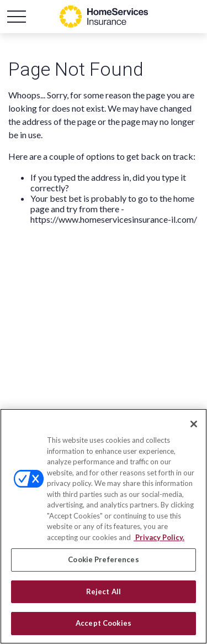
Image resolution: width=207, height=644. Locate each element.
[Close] (194, 424)
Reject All (104, 591)
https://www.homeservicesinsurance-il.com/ (114, 219)
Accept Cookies (104, 623)
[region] (104, 526)
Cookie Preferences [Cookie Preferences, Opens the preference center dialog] (103, 559)
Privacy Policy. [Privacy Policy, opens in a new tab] (159, 537)
